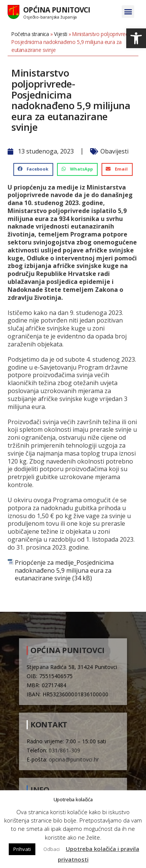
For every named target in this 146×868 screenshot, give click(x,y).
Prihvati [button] (22, 849)
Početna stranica (30, 34)
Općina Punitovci (57, 10)
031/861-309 (64, 750)
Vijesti (60, 34)
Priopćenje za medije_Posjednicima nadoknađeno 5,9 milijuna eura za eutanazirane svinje (64, 570)
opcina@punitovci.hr (74, 759)
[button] (136, 38)
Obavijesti (114, 151)
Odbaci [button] (52, 849)
